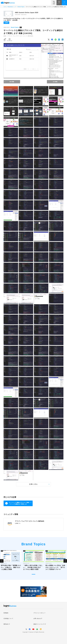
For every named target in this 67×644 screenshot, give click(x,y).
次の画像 (55, 82)
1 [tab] (33, 574)
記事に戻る (33, 484)
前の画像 (12, 82)
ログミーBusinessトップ (10, 7)
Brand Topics (21, 7)
